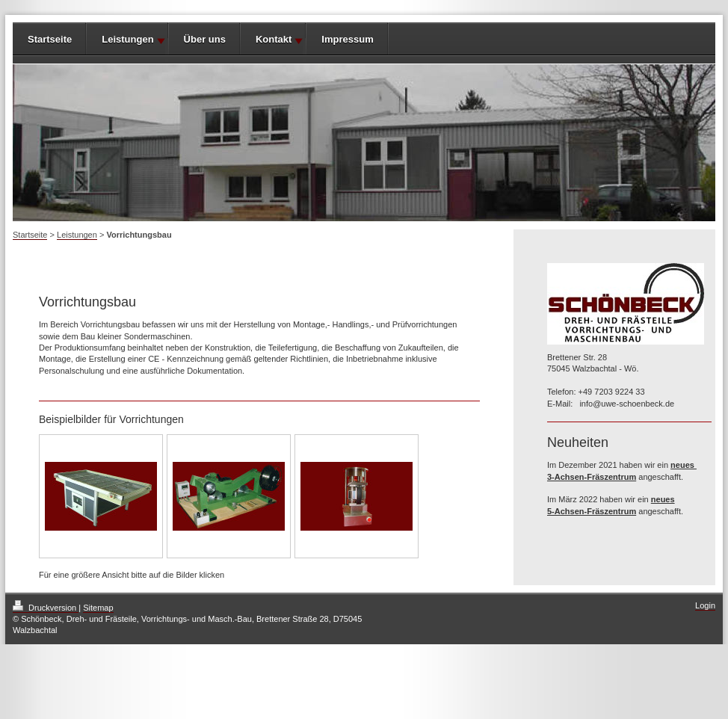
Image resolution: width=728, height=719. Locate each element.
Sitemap (98, 608)
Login (705, 605)
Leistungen (127, 39)
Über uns (205, 39)
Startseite (50, 39)
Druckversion (46, 608)
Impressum (347, 39)
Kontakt (274, 39)
